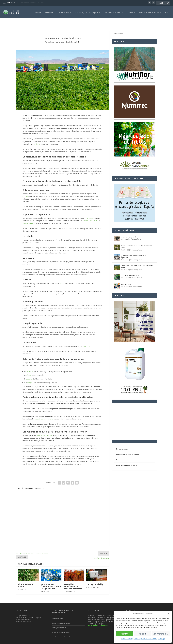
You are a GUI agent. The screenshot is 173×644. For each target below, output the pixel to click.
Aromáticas (64, 12)
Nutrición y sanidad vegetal (86, 12)
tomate (25, 187)
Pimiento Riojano (29, 214)
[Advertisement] (63, 510)
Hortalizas (49, 12)
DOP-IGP (130, 12)
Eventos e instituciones (149, 12)
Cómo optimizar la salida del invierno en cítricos (136, 238)
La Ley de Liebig (95, 575)
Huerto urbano (60, 33)
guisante (29, 370)
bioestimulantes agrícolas (44, 410)
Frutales (38, 12)
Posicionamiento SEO (42, 642)
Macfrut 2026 (126, 275)
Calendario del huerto (113, 12)
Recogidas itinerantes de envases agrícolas (73, 577)
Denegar (142, 634)
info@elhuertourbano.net (98, 616)
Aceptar (124, 634)
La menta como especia (130, 266)
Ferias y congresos (136, 277)
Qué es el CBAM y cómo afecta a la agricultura (134, 248)
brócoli (62, 274)
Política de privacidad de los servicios (145, 639)
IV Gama (37, 135)
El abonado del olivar (26, 576)
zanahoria (86, 337)
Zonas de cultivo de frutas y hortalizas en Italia (137, 257)
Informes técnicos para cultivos (128, 451)
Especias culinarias (136, 268)
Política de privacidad (94, 642)
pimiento (90, 209)
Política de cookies (127, 639)
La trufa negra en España (131, 228)
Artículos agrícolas (74, 33)
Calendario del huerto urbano (128, 445)
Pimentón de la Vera (90, 212)
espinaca (30, 362)
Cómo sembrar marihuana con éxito (31, 3)
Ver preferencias (161, 634)
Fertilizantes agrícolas (44, 426)
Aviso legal (162, 639)
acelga (30, 374)
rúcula (29, 366)
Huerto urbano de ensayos (127, 456)
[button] (169, 614)
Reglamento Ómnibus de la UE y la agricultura (51, 577)
